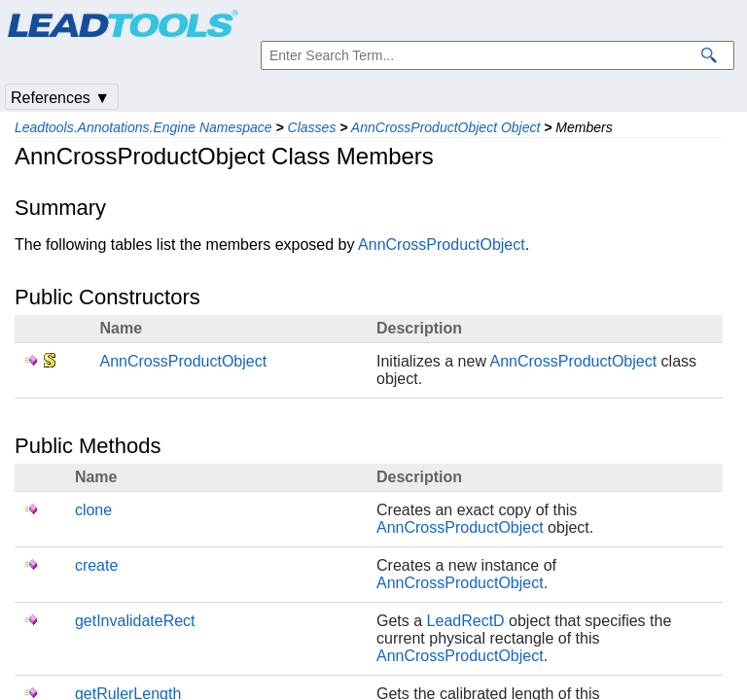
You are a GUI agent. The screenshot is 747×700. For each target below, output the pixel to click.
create (96, 565)
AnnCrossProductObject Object (446, 127)
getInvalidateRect (135, 621)
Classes (312, 127)
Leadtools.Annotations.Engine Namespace (143, 127)
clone (93, 510)
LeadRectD (466, 621)
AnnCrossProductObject (442, 245)
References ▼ (60, 98)
